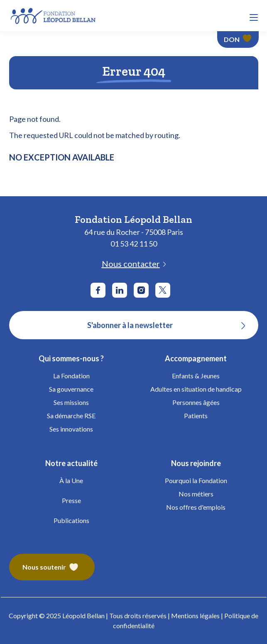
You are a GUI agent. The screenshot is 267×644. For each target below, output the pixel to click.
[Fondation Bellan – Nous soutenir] (52, 567)
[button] (254, 17)
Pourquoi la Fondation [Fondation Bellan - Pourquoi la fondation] (196, 480)
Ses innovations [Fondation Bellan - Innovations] (71, 429)
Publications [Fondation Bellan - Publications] (71, 520)
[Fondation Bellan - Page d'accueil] (54, 15)
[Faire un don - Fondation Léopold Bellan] (238, 39)
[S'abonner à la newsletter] (134, 325)
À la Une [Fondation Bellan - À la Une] (71, 480)
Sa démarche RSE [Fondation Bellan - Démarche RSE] (71, 416)
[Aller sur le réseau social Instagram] (141, 290)
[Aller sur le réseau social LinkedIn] (120, 290)
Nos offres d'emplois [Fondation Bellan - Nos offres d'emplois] (196, 507)
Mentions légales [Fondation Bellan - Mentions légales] (195, 616)
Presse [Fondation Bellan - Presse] (71, 500)
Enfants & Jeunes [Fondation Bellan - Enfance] (196, 376)
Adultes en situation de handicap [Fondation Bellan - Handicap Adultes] (196, 389)
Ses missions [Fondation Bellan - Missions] (71, 402)
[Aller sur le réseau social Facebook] (98, 290)
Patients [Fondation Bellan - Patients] (196, 416)
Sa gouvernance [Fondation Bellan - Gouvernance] (71, 389)
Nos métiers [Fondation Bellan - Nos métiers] (196, 494)
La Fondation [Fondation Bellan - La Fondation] (71, 376)
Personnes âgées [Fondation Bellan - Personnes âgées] (196, 402)
